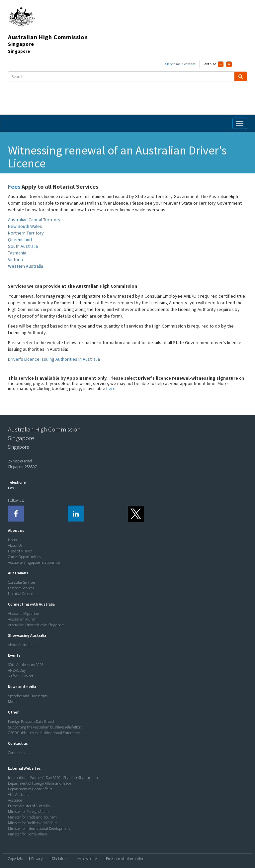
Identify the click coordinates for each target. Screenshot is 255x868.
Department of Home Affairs (30, 789)
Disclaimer (60, 859)
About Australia (20, 645)
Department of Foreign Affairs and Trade (40, 783)
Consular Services (22, 582)
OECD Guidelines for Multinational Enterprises (44, 733)
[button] (14, 530)
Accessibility (87, 859)
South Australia (23, 246)
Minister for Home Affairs (27, 834)
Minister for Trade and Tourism (32, 817)
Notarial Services (21, 593)
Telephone (17, 482)
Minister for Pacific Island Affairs (33, 823)
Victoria (15, 259)
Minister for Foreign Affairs (29, 811)
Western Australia (26, 266)
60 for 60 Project (21, 676)
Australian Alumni (23, 619)
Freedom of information (125, 859)
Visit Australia (19, 794)
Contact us (16, 753)
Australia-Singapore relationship (34, 562)
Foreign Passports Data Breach (32, 721)
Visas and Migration (24, 613)
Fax (11, 488)
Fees (14, 187)
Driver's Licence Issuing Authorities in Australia (54, 359)
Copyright (16, 859)
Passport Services (21, 588)
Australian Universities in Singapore (36, 625)
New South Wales (25, 226)
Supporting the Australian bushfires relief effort (45, 727)
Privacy (37, 859)
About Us (15, 545)
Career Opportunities (24, 557)
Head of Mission (20, 551)
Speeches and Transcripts (28, 696)
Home (13, 540)
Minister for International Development (39, 828)
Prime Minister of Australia (29, 806)
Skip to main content (180, 64)
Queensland (20, 240)
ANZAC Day (17, 670)
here (111, 388)
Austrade (15, 800)
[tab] (126, 530)
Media (13, 701)
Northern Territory (26, 233)
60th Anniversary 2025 (26, 665)
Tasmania (17, 253)
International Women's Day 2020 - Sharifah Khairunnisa (53, 777)
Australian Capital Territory (34, 220)
